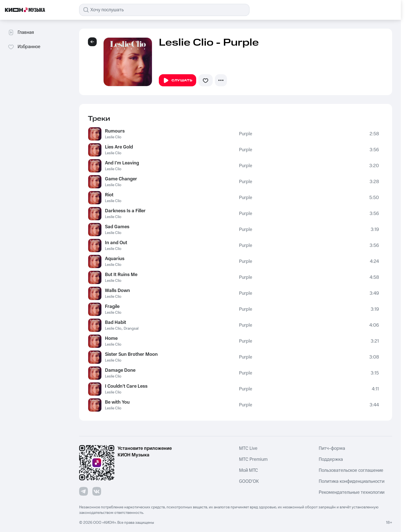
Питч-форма (332, 448)
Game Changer (121, 179)
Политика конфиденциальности (352, 481)
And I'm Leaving (122, 163)
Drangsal (131, 329)
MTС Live (248, 448)
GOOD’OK (249, 481)
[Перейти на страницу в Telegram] (84, 491)
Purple (246, 134)
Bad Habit (116, 322)
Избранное (24, 47)
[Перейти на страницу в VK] (97, 491)
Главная (21, 32)
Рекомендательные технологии (352, 492)
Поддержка (331, 459)
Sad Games (117, 227)
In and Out (116, 243)
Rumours (115, 131)
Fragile (112, 307)
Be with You (117, 402)
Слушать (177, 81)
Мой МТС (249, 470)
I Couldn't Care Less (126, 386)
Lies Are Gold (119, 147)
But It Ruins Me (121, 275)
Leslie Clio (113, 137)
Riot (109, 195)
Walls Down (117, 291)
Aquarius (115, 259)
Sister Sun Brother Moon (131, 354)
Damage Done (120, 370)
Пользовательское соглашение (351, 470)
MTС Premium (253, 459)
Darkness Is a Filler (125, 211)
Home (111, 338)
